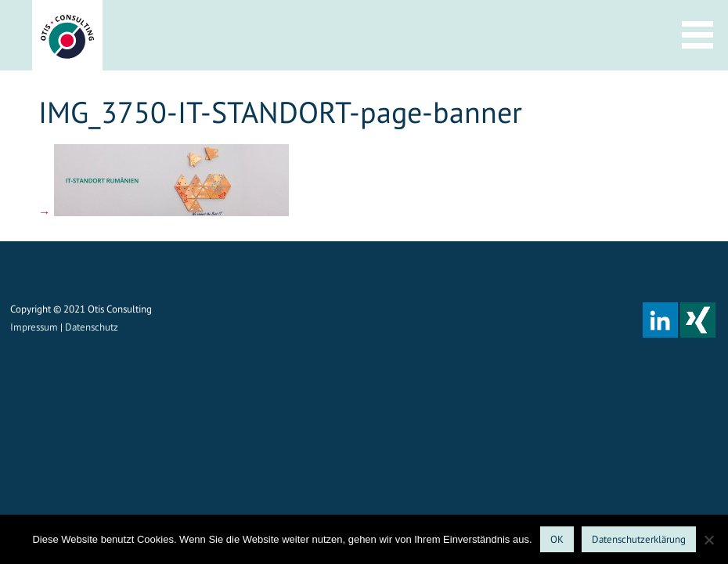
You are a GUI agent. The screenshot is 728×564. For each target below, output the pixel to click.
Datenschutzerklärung (639, 539)
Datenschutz (92, 327)
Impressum (34, 327)
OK (557, 539)
